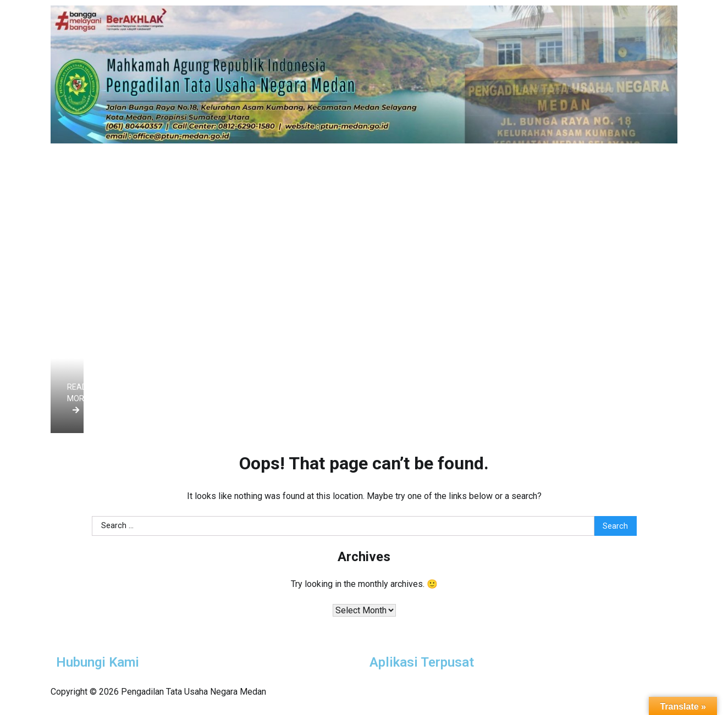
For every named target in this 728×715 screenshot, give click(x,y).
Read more (78, 398)
